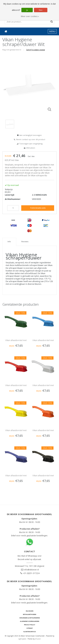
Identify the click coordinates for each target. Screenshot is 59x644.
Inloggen (30, 611)
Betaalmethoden (30, 614)
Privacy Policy (30, 625)
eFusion (38, 639)
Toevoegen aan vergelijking (31, 144)
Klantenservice (30, 632)
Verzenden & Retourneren (30, 618)
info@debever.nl (31, 570)
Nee (41, 10)
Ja (27, 10)
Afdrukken (31, 148)
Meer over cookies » (30, 16)
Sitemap (29, 628)
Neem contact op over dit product (31, 139)
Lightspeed (22, 639)
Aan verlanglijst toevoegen (31, 135)
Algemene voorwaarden (30, 621)
